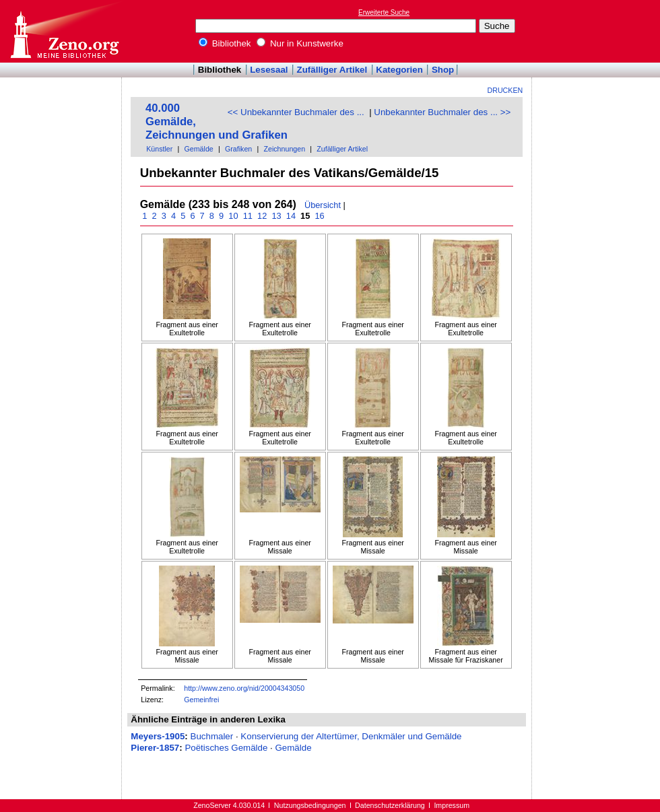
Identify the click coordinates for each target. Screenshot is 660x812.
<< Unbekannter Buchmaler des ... (296, 112)
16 (320, 216)
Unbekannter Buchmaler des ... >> (442, 112)
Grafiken (238, 149)
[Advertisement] (61, 116)
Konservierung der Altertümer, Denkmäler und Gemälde (351, 736)
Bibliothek (225, 43)
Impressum (452, 805)
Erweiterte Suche (384, 12)
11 (247, 216)
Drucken (505, 90)
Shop (443, 70)
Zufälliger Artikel (332, 70)
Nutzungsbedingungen (310, 805)
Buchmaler (212, 736)
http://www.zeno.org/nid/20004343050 (244, 688)
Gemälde (199, 149)
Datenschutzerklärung (390, 805)
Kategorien (399, 70)
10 (233, 216)
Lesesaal (269, 70)
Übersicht (323, 205)
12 (262, 216)
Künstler (159, 149)
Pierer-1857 (155, 748)
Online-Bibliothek (64, 31)
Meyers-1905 (158, 736)
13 (276, 216)
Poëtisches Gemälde (226, 748)
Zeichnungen (284, 149)
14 (291, 216)
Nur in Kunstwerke (300, 43)
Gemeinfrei (201, 700)
